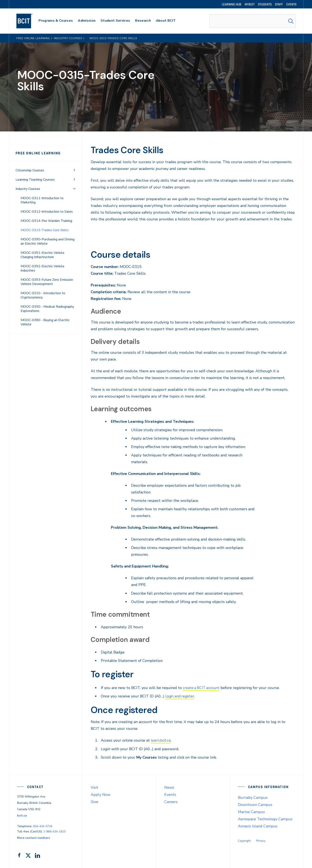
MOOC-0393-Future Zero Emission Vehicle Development (47, 282)
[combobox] (252, 21)
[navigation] (29, 21)
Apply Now (101, 794)
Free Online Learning (38, 153)
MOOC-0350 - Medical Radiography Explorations (47, 309)
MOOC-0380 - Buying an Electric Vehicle (45, 322)
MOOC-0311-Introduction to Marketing (42, 200)
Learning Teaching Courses (35, 180)
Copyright (244, 840)
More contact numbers (33, 838)
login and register (181, 696)
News (169, 787)
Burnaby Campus (253, 797)
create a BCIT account (202, 688)
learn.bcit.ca (161, 740)
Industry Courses (28, 189)
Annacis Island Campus (258, 826)
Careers (171, 801)
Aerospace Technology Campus (265, 819)
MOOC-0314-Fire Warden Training (46, 221)
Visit (94, 787)
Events (170, 794)
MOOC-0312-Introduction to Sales (47, 212)
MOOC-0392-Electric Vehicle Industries (42, 268)
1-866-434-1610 (54, 831)
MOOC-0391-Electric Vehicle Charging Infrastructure (42, 255)
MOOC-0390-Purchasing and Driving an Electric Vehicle (48, 241)
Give (94, 801)
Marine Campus (251, 811)
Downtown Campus (255, 804)
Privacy (261, 840)
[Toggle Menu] (74, 170)
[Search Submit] (291, 21)
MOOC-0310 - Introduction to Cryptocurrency (43, 295)
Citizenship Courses (30, 170)
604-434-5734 (43, 826)
